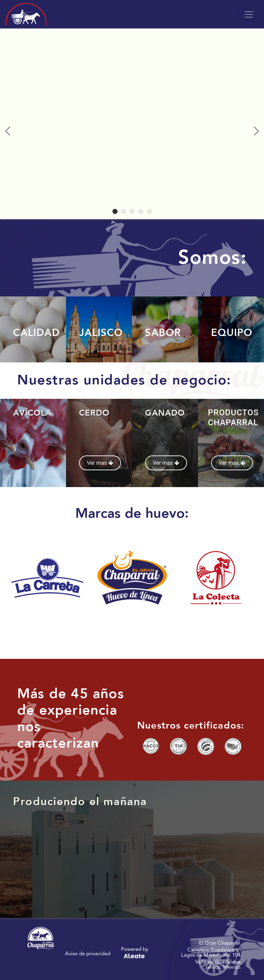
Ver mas (100, 463)
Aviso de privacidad (88, 954)
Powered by (135, 954)
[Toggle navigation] (249, 14)
